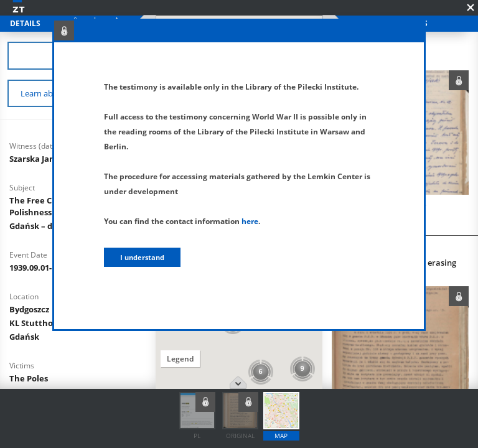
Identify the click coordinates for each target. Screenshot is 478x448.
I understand (142, 257)
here (250, 221)
